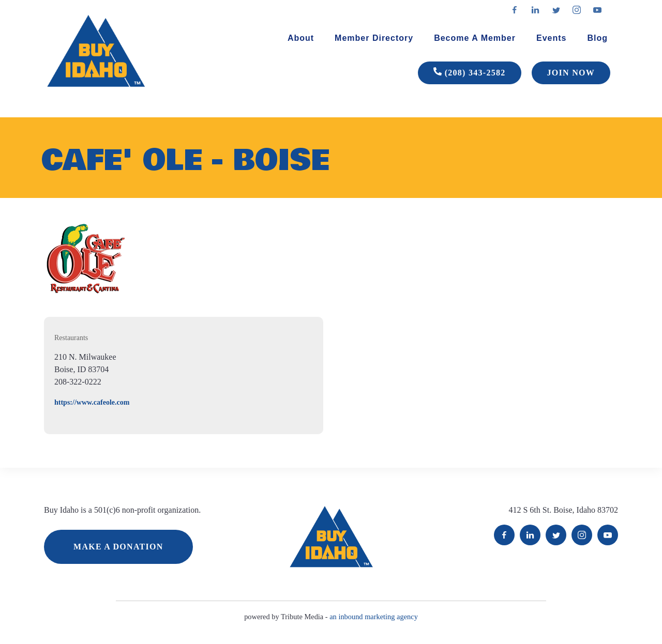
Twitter (556, 535)
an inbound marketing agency (374, 617)
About (301, 38)
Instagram (582, 535)
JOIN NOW (571, 73)
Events (551, 38)
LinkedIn (530, 535)
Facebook (504, 535)
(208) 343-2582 (470, 73)
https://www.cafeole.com (92, 402)
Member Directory (374, 38)
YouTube (608, 535)
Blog (597, 38)
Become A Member (475, 38)
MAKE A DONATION (118, 547)
